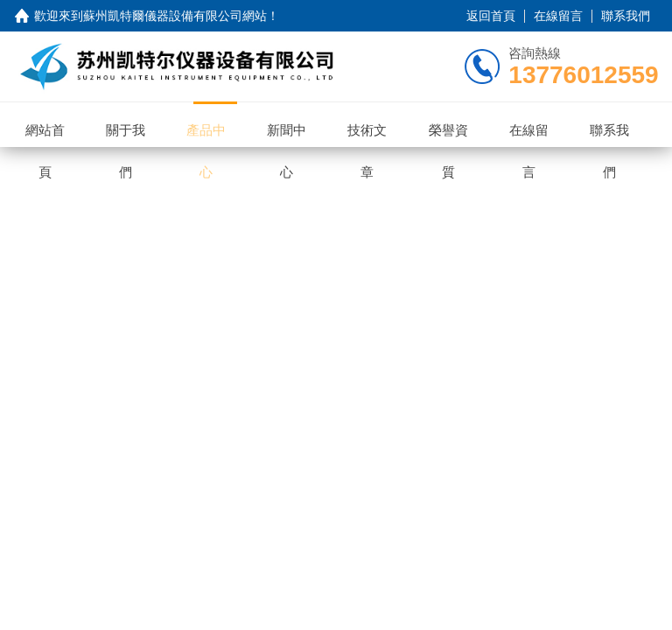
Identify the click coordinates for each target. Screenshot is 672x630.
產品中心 (215, 124)
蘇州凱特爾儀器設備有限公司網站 (175, 16)
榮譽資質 (457, 124)
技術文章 (376, 124)
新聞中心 (296, 124)
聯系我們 (626, 16)
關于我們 (135, 124)
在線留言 (558, 16)
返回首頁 (491, 16)
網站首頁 (53, 124)
